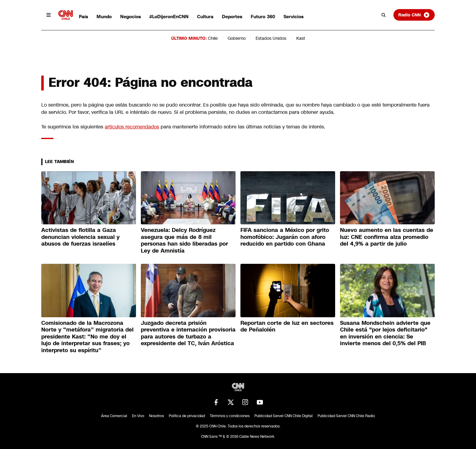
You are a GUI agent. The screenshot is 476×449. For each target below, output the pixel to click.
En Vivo (138, 416)
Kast (301, 38)
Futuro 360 (263, 17)
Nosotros (156, 416)
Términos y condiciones (230, 416)
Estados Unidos (271, 38)
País (83, 17)
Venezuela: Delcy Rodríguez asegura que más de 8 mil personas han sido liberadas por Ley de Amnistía (184, 240)
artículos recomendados (132, 127)
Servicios (294, 17)
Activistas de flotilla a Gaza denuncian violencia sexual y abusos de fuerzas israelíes (80, 237)
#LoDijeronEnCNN (169, 17)
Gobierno (237, 38)
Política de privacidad (187, 416)
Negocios (131, 17)
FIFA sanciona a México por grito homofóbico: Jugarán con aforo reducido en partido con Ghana (285, 237)
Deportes (232, 17)
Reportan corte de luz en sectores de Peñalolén (287, 327)
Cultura (205, 17)
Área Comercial (114, 416)
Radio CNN (414, 15)
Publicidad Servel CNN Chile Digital (284, 416)
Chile (213, 38)
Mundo (104, 17)
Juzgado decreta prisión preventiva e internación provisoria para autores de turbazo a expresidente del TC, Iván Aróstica (188, 333)
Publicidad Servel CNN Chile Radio (346, 416)
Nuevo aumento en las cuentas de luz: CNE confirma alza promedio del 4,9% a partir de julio (387, 237)
